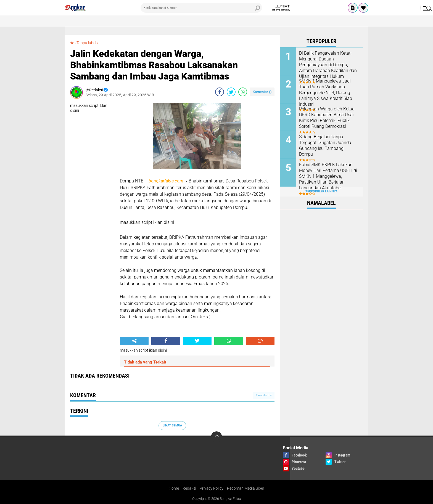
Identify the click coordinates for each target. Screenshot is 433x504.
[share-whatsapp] (243, 92)
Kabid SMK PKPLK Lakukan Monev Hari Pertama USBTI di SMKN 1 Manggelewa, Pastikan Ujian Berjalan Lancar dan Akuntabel (328, 176)
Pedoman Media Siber (246, 488)
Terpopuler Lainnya (321, 191)
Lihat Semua (172, 425)
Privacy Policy (212, 488)
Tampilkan (264, 395)
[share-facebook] (220, 92)
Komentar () (262, 92)
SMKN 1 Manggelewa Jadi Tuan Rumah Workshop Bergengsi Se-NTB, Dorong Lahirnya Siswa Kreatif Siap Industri (326, 92)
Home (174, 488)
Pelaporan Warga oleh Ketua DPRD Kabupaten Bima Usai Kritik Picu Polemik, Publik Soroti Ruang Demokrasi (327, 117)
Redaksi (189, 488)
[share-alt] (134, 341)
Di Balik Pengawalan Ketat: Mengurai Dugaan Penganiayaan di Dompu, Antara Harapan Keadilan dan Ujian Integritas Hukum (328, 64)
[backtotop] (216, 437)
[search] (201, 8)
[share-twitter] (231, 92)
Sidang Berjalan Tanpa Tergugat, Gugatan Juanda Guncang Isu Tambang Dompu (325, 145)
